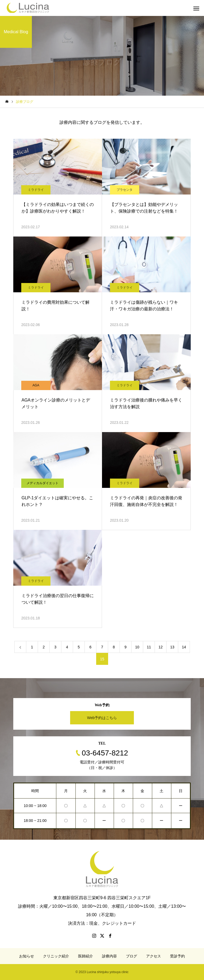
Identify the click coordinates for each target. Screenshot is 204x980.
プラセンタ (125, 190)
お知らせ (27, 956)
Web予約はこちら (102, 718)
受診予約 (177, 956)
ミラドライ (36, 190)
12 (161, 647)
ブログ (131, 956)
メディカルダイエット (42, 483)
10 (137, 647)
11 (149, 647)
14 (184, 647)
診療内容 (109, 956)
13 (172, 647)
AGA (36, 385)
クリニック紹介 (56, 956)
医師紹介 (86, 956)
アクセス (154, 956)
